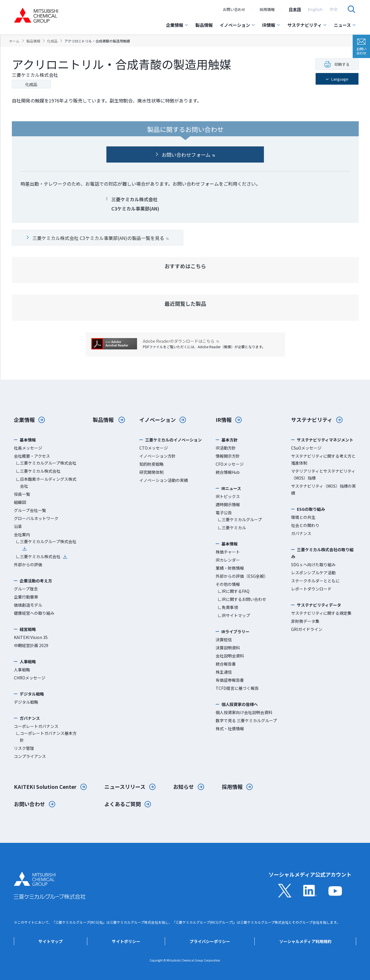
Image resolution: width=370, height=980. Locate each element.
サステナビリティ (307, 25)
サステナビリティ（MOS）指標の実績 (323, 489)
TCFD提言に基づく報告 (237, 688)
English (315, 9)
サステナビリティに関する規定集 (321, 613)
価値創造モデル (28, 605)
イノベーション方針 (158, 456)
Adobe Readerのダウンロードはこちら (181, 341)
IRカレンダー (228, 560)
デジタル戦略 (26, 702)
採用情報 (267, 9)
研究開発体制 (151, 472)
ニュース (345, 25)
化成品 (31, 84)
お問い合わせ (234, 9)
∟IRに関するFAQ (234, 591)
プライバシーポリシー (210, 941)
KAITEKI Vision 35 (31, 637)
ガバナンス (301, 533)
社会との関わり (305, 525)
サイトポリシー (126, 941)
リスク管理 (24, 748)
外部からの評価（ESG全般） (242, 576)
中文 (334, 9)
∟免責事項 (228, 607)
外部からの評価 (28, 564)
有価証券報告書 (230, 680)
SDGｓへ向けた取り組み (313, 564)
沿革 (18, 526)
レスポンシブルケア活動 (313, 573)
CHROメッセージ (30, 678)
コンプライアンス (30, 756)
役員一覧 (22, 494)
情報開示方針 (228, 456)
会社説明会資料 (230, 656)
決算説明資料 (228, 648)
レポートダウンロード (311, 589)
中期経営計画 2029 (31, 645)
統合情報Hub (228, 472)
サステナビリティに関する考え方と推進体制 (323, 459)
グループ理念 (26, 589)
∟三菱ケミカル (232, 528)
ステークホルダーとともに (315, 581)
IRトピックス (228, 496)
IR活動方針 (226, 448)
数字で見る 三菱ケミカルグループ (246, 720)
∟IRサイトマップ (234, 615)
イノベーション (237, 25)
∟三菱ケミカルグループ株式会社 (46, 463)
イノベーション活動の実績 (164, 480)
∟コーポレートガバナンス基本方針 (46, 737)
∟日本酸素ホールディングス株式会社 (46, 482)
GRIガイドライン (307, 629)
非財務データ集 (305, 621)
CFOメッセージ (230, 464)
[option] (295, 9)
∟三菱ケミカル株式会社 (38, 471)
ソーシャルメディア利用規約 (305, 941)
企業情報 (177, 25)
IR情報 (271, 25)
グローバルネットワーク (36, 518)
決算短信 (224, 640)
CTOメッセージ (154, 448)
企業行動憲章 (26, 597)
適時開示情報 (228, 504)
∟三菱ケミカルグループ (240, 519)
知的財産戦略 (151, 464)
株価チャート (228, 552)
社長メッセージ (28, 448)
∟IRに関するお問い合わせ (242, 599)
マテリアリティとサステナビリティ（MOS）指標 (323, 474)
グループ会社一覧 (30, 510)
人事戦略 (22, 670)
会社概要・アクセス (32, 456)
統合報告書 (226, 664)
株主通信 (224, 672)
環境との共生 (303, 517)
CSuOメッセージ (306, 448)
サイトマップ (51, 941)
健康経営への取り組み (34, 613)
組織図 (20, 502)
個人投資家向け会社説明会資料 (244, 712)
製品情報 (204, 25)
